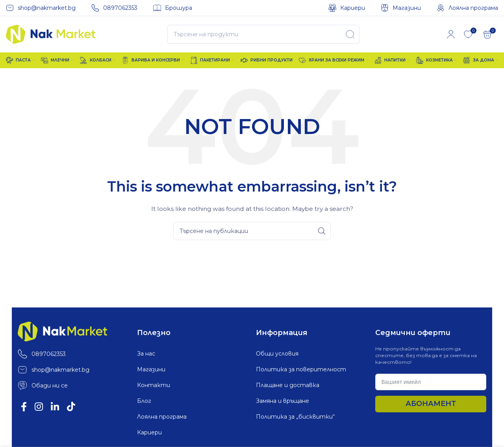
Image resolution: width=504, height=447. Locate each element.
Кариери (149, 432)
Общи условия (277, 354)
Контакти (154, 385)
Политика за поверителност (301, 369)
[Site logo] (51, 34)
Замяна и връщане (283, 401)
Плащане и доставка (288, 385)
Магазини (151, 369)
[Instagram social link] (39, 407)
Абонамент (431, 404)
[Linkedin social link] (55, 407)
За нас (146, 354)
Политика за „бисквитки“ (295, 417)
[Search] (263, 34)
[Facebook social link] (24, 407)
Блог (144, 401)
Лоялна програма (162, 417)
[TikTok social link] (71, 407)
